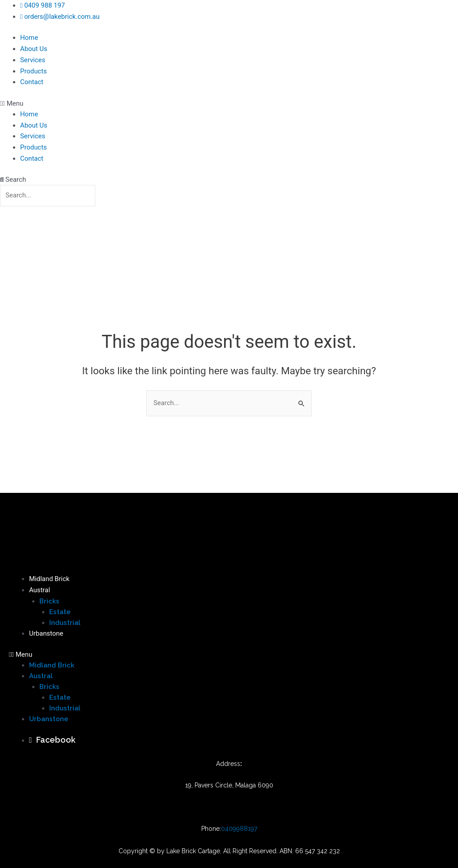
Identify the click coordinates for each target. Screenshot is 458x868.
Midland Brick (49, 581)
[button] (229, 101)
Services (33, 59)
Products (34, 69)
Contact (32, 80)
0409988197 (239, 829)
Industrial (65, 624)
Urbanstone (46, 634)
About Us (34, 48)
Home (29, 37)
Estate (60, 613)
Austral (40, 591)
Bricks (49, 602)
